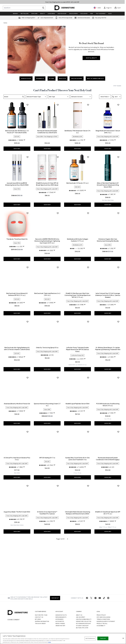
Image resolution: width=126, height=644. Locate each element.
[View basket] (118, 8)
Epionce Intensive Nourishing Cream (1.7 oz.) (17, 457)
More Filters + (105, 97)
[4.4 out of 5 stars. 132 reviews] (16, 574)
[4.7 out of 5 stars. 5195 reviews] (16, 355)
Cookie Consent (14, 622)
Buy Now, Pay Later (82, 630)
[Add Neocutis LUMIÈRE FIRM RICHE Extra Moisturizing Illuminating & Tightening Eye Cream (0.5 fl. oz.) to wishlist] (27, 265)
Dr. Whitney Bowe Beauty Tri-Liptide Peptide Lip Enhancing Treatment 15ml (78, 401)
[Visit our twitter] (91, 600)
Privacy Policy (101, 617)
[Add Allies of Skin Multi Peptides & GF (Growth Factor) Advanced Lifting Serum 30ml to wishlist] (88, 209)
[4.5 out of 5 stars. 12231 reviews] (46, 243)
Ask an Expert (81, 619)
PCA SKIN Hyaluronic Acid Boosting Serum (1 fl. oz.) (77, 457)
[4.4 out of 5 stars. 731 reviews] (46, 193)
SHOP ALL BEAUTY (91, 58)
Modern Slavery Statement (106, 623)
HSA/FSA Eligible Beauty (84, 621)
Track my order (40, 626)
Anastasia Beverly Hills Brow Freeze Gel (108, 400)
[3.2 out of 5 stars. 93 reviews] (46, 301)
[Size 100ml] (112, 523)
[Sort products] (116, 97)
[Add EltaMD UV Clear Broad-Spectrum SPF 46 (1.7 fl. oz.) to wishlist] (88, 538)
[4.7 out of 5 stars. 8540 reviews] (107, 355)
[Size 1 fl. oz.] (49, 525)
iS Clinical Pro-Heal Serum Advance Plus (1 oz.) (108, 457)
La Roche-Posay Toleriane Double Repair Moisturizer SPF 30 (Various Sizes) (47, 402)
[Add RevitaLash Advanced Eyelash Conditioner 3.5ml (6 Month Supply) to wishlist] (88, 484)
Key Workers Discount (84, 626)
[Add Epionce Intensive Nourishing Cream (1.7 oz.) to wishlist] (27, 430)
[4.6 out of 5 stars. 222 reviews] (16, 303)
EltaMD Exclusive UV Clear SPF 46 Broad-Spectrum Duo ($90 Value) (17, 236)
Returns (38, 621)
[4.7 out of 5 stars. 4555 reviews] (46, 519)
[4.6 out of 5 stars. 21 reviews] (78, 519)
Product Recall (102, 626)
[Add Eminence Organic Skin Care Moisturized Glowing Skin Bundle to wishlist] (88, 265)
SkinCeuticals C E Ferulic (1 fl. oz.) (47, 235)
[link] (108, 8)
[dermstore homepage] (65, 8)
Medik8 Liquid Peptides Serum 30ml (47, 456)
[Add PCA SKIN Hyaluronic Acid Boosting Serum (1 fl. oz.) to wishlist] (88, 430)
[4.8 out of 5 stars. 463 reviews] (107, 301)
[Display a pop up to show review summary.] (115, 140)
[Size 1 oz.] (75, 471)
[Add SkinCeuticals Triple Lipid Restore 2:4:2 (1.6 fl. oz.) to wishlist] (27, 320)
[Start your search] (24, 8)
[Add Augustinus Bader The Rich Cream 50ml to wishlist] (118, 484)
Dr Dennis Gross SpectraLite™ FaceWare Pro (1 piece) (17, 565)
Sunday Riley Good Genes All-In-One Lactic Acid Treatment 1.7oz (47, 511)
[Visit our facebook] (87, 600)
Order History (60, 628)
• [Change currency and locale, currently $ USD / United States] (97, 8)
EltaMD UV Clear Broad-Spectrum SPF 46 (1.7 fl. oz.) (78, 565)
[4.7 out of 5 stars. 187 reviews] (76, 247)
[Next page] (68, 591)
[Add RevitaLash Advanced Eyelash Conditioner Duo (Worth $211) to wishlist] (27, 157)
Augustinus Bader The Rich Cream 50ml (108, 510)
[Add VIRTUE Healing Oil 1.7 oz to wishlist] (27, 484)
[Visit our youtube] (100, 600)
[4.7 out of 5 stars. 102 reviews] (16, 465)
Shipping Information (42, 623)
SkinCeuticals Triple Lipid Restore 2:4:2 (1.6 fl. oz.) (17, 347)
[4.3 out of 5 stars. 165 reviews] (76, 409)
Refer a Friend (60, 626)
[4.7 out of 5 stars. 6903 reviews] (76, 574)
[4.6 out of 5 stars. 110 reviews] (107, 518)
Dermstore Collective (84, 623)
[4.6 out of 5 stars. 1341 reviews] (16, 518)
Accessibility (101, 628)
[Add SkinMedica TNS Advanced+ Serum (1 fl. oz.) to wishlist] (58, 157)
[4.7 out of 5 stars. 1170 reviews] (76, 193)
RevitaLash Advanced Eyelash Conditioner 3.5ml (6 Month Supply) (78, 511)
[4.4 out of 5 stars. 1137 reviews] (46, 411)
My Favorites (60, 623)
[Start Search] (43, 8)
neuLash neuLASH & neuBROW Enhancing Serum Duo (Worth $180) (108, 184)
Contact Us (39, 619)
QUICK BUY (108, 149)
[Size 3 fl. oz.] (79, 471)
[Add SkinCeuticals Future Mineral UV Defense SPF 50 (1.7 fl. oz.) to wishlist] (118, 265)
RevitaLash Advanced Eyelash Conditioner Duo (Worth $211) (17, 184)
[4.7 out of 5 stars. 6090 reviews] (107, 140)
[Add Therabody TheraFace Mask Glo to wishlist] (118, 209)
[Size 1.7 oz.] (45, 525)
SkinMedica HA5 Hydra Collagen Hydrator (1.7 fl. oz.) (47, 292)
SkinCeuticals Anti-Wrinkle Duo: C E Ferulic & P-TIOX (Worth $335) (108, 132)
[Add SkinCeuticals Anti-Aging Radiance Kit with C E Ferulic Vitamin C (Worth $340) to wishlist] (118, 320)
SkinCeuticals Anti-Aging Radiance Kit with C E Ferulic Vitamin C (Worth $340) (108, 347)
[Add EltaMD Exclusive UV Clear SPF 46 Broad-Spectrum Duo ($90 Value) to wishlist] (27, 209)
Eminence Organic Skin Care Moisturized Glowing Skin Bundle (77, 292)
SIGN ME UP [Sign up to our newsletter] (55, 600)
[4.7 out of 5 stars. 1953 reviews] (107, 407)
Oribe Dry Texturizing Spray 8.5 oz (17, 400)
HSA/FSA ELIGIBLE (77, 78)
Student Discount (82, 628)
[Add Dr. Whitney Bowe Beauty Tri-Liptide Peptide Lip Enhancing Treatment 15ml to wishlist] (88, 374)
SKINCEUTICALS (26, 78)
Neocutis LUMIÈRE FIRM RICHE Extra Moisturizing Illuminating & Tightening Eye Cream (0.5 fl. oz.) (17, 293)
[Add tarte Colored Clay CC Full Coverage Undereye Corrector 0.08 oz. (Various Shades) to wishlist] (88, 320)
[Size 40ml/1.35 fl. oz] (43, 417)
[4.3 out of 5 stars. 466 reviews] (76, 357)
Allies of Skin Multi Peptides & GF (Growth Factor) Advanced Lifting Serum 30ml (77, 237)
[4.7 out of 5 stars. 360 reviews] (107, 465)
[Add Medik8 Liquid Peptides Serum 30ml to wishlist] (58, 430)
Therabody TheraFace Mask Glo (108, 235)
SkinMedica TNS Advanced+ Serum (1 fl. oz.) (47, 184)
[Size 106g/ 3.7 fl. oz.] (82, 579)
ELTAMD (52, 78)
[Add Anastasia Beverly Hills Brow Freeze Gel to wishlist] (118, 374)
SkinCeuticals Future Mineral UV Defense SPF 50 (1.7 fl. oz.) (108, 292)
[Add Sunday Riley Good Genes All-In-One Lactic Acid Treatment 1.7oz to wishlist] (58, 484)
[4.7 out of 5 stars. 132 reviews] (76, 301)
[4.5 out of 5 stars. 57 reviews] (46, 463)
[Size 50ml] (82, 253)
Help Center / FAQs (41, 617)
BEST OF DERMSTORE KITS (95, 78)
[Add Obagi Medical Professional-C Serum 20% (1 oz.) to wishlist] (88, 157)
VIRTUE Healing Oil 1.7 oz (17, 510)
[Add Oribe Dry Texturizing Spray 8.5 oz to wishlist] (27, 374)
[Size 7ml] (73, 253)
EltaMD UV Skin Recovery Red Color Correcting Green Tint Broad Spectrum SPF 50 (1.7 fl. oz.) (47, 348)
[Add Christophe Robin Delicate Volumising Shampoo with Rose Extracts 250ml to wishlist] (58, 538)
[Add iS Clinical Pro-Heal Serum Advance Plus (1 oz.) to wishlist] (118, 430)
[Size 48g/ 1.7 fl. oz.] (73, 579)
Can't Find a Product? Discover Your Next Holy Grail (62, 90)
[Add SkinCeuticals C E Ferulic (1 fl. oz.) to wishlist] (58, 209)
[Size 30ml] (79, 253)
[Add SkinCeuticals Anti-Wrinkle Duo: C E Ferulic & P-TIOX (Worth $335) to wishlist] (118, 105)
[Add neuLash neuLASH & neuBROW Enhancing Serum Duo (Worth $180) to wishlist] (118, 157)
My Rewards (59, 621)
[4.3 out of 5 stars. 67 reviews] (46, 574)
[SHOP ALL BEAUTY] (37, 50)
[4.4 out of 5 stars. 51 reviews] (107, 243)
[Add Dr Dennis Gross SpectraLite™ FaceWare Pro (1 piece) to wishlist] (27, 538)
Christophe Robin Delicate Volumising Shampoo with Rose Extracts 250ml (47, 565)
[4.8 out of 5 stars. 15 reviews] (17, 407)
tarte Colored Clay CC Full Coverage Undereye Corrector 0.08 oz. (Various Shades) (78, 348)
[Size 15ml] (75, 253)
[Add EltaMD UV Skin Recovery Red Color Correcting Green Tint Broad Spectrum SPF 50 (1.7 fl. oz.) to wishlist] (58, 320)
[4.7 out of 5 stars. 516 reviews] (76, 465)
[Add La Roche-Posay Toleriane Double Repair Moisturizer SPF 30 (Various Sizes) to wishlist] (58, 374)
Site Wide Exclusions (103, 619)
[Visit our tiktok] (104, 600)
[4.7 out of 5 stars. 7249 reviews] (16, 245)
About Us (79, 617)
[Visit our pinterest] (108, 600)
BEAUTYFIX (63, 78)
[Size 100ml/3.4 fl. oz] (52, 417)
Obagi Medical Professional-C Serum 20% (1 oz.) (77, 184)
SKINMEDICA (40, 78)
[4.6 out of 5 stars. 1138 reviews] (46, 357)
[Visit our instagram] (95, 600)
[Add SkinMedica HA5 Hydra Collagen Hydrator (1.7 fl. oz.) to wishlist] (58, 265)
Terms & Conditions (103, 621)
